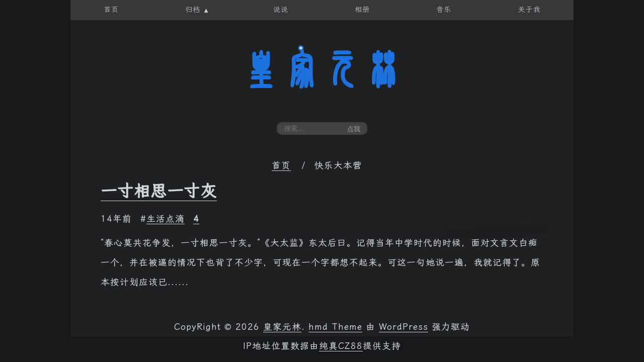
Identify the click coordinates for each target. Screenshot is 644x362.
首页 (281, 165)
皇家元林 (322, 70)
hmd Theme (335, 327)
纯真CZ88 (341, 346)
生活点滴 (166, 219)
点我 (354, 129)
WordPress (404, 327)
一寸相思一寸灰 (159, 191)
